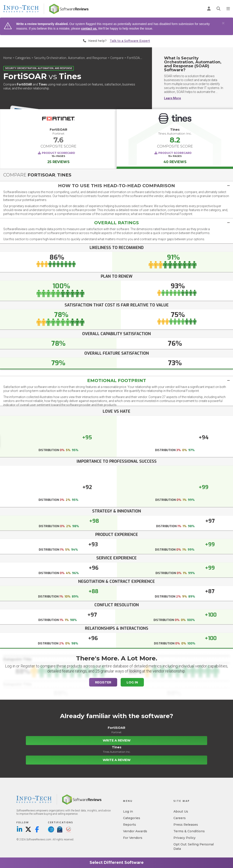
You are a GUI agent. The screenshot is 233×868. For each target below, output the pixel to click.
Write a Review (117, 740)
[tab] (116, 186)
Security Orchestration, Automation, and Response (71, 58)
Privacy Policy (184, 838)
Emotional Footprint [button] (117, 381)
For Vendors (133, 838)
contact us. (89, 28)
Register (103, 682)
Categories (23, 58)
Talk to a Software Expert (130, 41)
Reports (130, 825)
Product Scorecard (58, 153)
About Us (181, 811)
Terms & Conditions (189, 831)
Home (8, 58)
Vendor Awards (135, 831)
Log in (128, 811)
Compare (117, 58)
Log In (132, 682)
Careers (180, 818)
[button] (116, 186)
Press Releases (186, 825)
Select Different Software (117, 863)
